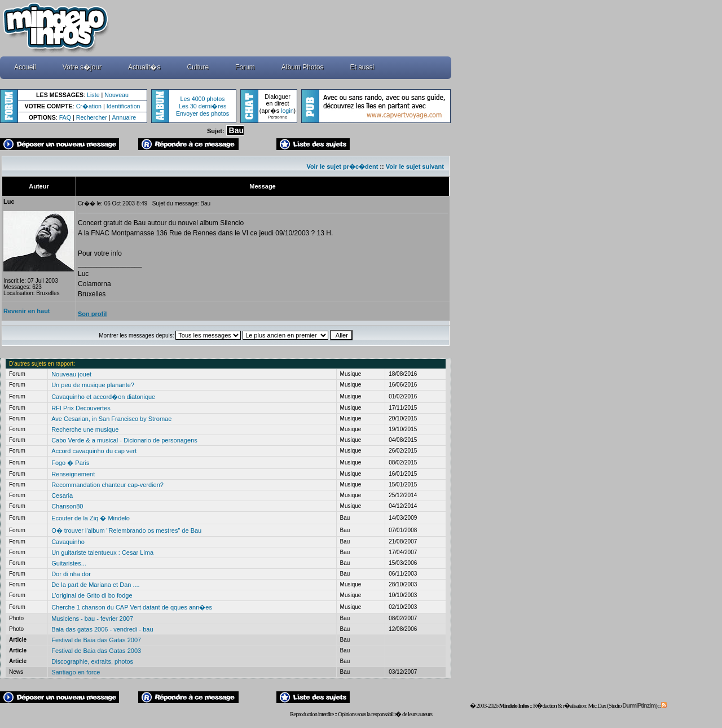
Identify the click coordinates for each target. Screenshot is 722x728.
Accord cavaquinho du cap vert (94, 451)
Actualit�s (144, 67)
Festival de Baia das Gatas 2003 (96, 651)
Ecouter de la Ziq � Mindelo (91, 518)
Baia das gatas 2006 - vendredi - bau (102, 629)
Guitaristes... (69, 563)
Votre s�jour (82, 67)
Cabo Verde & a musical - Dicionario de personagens (124, 440)
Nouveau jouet (71, 374)
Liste (93, 95)
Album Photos (303, 67)
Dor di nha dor (71, 574)
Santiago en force (76, 672)
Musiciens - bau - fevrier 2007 (92, 619)
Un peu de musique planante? (93, 385)
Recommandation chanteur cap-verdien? (107, 485)
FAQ (65, 117)
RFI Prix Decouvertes (81, 408)
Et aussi (362, 67)
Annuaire (124, 117)
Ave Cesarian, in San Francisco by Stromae (111, 419)
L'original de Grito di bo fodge (92, 595)
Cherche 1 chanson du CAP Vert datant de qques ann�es (132, 607)
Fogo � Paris (70, 463)
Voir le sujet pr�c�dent (342, 166)
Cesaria (62, 495)
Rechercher (92, 117)
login (287, 111)
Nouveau (116, 95)
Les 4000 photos (203, 99)
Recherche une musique (85, 429)
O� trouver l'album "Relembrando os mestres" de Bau (126, 530)
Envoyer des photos (202, 113)
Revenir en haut (27, 311)
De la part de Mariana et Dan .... (96, 585)
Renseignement (73, 474)
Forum (245, 67)
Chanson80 (67, 506)
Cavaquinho (68, 542)
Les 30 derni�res (202, 106)
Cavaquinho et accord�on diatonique (103, 397)
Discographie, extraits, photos (92, 661)
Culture (198, 67)
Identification (124, 106)
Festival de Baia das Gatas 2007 (96, 640)
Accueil (25, 67)
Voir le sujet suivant (415, 166)
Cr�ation (89, 106)
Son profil (92, 314)
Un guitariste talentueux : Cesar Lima (102, 552)
